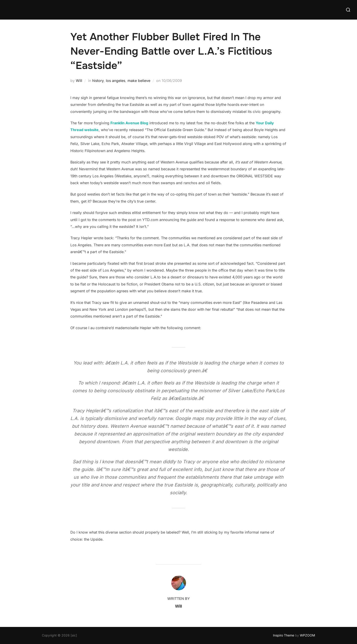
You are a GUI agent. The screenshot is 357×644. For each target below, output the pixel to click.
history (98, 81)
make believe (139, 81)
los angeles (116, 81)
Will (79, 81)
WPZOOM (307, 635)
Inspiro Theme (284, 635)
